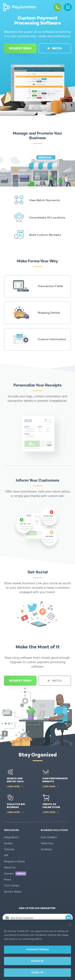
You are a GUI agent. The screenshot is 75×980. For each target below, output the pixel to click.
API (6, 855)
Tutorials (9, 849)
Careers (15, 874)
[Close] (70, 925)
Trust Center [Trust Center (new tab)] (12, 886)
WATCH (57, 48)
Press (7, 880)
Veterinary (47, 843)
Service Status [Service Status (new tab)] (13, 892)
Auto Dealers (49, 837)
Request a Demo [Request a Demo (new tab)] (14, 861)
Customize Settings (37, 950)
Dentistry (46, 849)
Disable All (37, 961)
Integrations (11, 837)
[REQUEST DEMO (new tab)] (20, 48)
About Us (10, 867)
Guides (8, 843)
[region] (37, 950)
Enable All (37, 972)
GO (69, 918)
